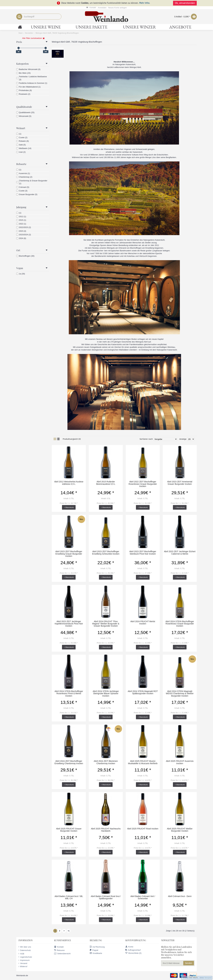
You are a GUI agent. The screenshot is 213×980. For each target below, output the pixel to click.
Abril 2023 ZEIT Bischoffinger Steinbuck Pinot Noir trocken (143, 553)
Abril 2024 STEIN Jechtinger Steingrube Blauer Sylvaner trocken (106, 694)
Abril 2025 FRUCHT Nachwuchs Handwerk (106, 830)
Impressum (24, 960)
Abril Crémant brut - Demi (180, 896)
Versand (23, 963)
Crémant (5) (23, 187)
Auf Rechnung (97, 947)
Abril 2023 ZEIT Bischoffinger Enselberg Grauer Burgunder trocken (69, 554)
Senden (189, 963)
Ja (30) (21, 274)
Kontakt (59, 947)
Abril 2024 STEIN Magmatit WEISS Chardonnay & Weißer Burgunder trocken (180, 694)
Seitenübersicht (62, 954)
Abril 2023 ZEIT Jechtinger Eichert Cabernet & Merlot (180, 553)
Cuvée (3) (22, 191)
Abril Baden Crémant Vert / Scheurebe (143, 897)
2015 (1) (21, 220)
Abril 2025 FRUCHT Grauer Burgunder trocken (69, 830)
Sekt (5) (21, 145)
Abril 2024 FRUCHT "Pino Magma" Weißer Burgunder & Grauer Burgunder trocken (106, 624)
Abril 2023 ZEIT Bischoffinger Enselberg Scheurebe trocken (106, 553)
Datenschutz (25, 950)
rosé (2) (21, 152)
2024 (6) (21, 238)
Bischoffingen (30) (25, 256)
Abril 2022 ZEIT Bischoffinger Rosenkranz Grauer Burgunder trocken (143, 484)
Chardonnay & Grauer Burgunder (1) (32, 182)
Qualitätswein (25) (25, 112)
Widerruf (23, 967)
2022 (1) (21, 224)
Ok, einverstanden (185, 3)
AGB (21, 954)
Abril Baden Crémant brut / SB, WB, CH (69, 897)
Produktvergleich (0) (72, 439)
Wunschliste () (133, 953)
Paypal (94, 950)
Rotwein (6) (22, 141)
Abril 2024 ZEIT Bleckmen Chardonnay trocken (106, 762)
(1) (19, 134)
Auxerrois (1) (23, 173)
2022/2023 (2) (24, 227)
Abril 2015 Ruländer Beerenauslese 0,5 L (106, 483)
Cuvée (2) (22, 137)
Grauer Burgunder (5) (27, 194)
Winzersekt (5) (24, 116)
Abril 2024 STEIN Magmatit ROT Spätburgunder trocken (143, 692)
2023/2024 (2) (24, 235)
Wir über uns (25, 947)
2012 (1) (21, 217)
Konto (129, 947)
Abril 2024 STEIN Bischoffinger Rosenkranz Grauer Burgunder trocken (180, 624)
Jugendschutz (25, 957)
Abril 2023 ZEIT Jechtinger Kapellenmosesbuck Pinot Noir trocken (69, 624)
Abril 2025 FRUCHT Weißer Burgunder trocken (180, 830)
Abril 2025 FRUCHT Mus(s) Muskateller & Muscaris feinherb (143, 762)
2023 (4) (21, 231)
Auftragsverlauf (133, 950)
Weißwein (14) (24, 148)
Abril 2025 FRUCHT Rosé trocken (143, 829)
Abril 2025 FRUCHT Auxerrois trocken (180, 762)
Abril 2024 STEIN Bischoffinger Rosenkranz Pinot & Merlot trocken (69, 694)
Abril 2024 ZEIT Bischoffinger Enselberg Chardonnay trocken (69, 762)
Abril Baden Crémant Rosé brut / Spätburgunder (106, 897)
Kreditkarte (96, 953)
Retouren (59, 950)
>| (68, 931)
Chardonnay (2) (24, 177)
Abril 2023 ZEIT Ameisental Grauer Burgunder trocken (180, 483)
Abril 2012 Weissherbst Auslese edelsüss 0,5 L (69, 483)
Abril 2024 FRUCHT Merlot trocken (143, 623)
